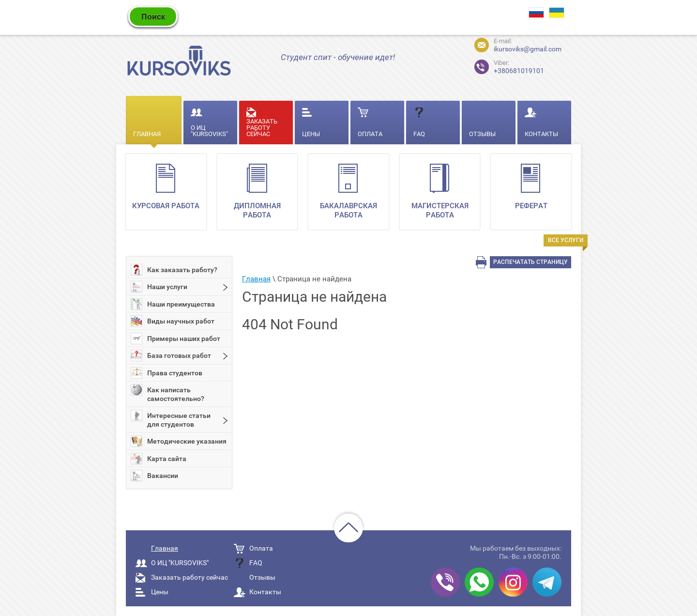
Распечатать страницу (530, 262)
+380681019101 (501, 66)
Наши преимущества (173, 304)
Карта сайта (159, 459)
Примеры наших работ (175, 339)
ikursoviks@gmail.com (528, 49)
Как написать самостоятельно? (167, 393)
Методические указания (179, 441)
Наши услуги (159, 287)
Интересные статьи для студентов (171, 419)
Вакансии (154, 476)
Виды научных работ (173, 321)
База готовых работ (171, 355)
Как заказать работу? (174, 270)
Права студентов (167, 373)
